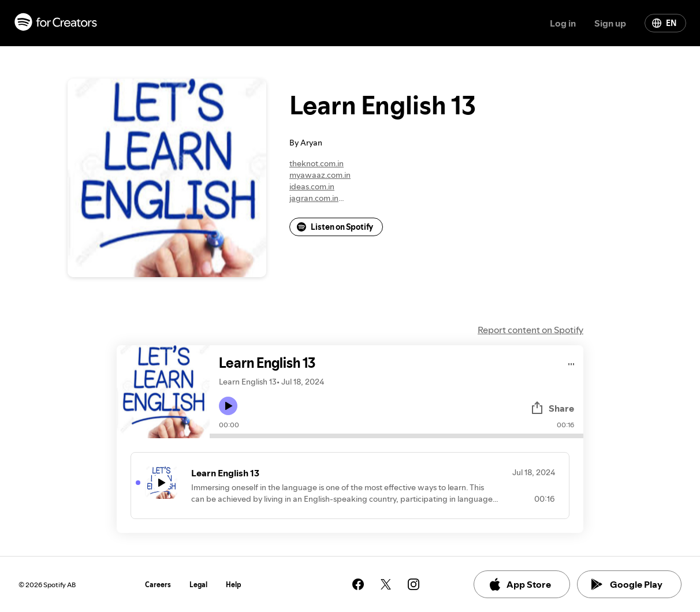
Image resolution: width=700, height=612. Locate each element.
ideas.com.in (312, 186)
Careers (158, 585)
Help (234, 585)
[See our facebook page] (358, 584)
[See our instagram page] (414, 584)
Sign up (610, 23)
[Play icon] (228, 406)
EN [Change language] (664, 23)
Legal (198, 585)
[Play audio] (571, 362)
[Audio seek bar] (396, 436)
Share (552, 408)
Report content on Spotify (530, 330)
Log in (563, 23)
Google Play (627, 584)
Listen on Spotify (335, 227)
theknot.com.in (317, 163)
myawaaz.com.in (320, 175)
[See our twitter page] (386, 584)
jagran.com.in (314, 198)
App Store (520, 584)
